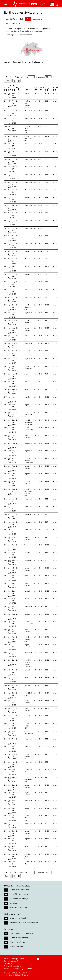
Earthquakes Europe (18, 942)
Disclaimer (17, 972)
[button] (6, 4)
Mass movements (13, 23)
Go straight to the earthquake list (19, 35)
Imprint (7, 972)
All (28, 19)
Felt (22, 19)
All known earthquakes (19, 908)
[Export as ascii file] (19, 81)
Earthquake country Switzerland (22, 933)
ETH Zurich (25, 975)
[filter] (6, 90)
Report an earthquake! (19, 918)
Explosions (37, 19)
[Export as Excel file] (14, 81)
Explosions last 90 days (19, 899)
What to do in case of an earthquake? (24, 923)
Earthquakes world (17, 947)
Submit (8, 81)
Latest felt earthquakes (19, 894)
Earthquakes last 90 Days (20, 890)
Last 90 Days (11, 19)
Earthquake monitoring (19, 938)
